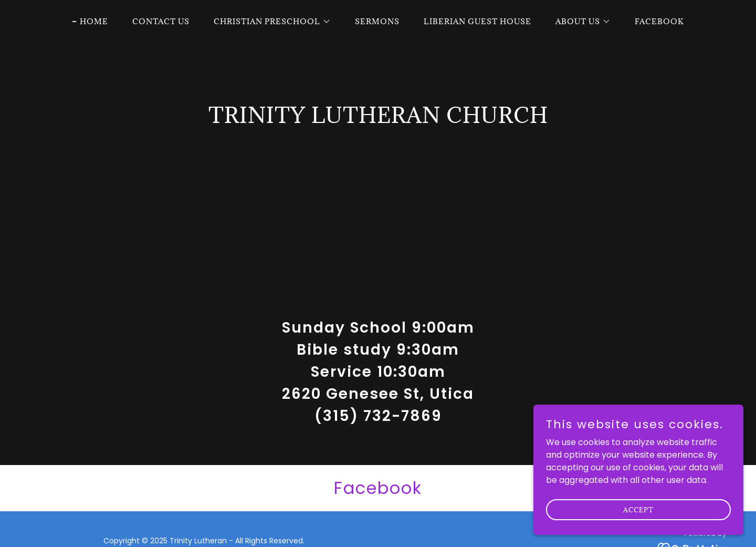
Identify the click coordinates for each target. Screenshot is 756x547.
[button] (269, 22)
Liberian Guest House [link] (477, 21)
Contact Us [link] (161, 21)
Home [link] (94, 21)
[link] (378, 488)
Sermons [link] (377, 21)
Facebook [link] (659, 21)
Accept (638, 517)
